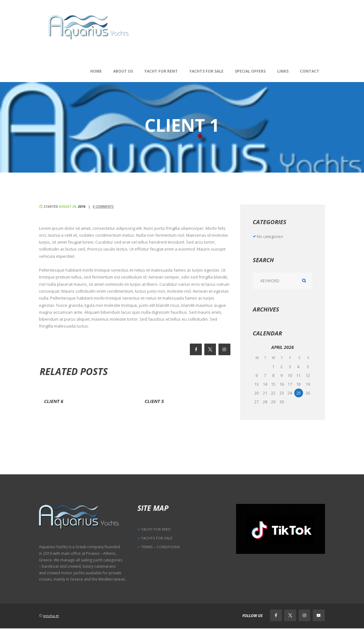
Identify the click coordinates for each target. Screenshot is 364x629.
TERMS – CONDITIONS (160, 547)
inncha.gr (51, 616)
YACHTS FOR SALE (157, 538)
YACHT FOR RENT (156, 529)
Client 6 (54, 401)
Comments (105, 206)
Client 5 (155, 401)
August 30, (73, 206)
